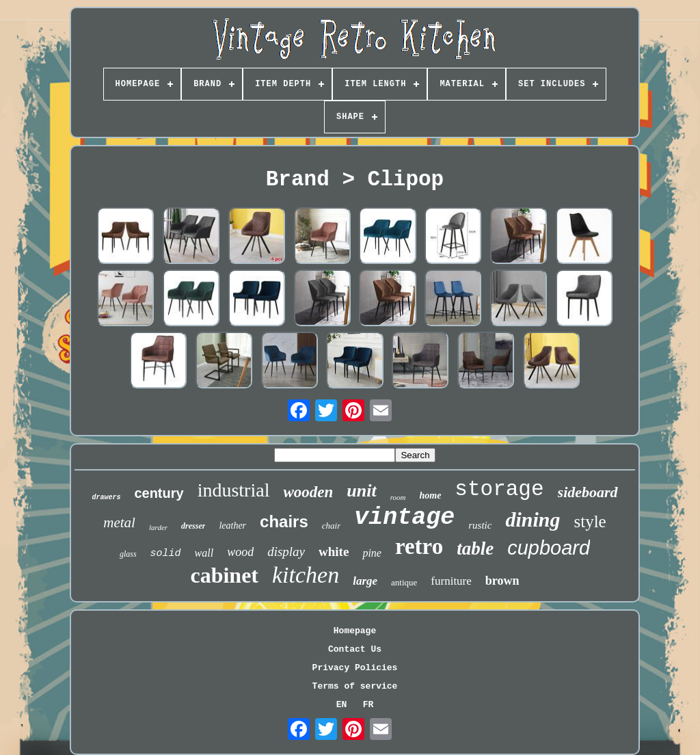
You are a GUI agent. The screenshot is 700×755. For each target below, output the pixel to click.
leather (232, 526)
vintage (404, 518)
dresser (193, 526)
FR (368, 705)
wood (240, 552)
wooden (308, 492)
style (590, 521)
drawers (106, 498)
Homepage (355, 631)
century (159, 493)
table (475, 548)
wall (204, 553)
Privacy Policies (355, 668)
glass (128, 554)
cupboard (549, 548)
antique (404, 582)
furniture (451, 581)
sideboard (588, 492)
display (286, 552)
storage (499, 489)
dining (533, 519)
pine (372, 553)
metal (119, 522)
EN (342, 705)
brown (502, 581)
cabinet (224, 575)
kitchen (306, 575)
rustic (480, 525)
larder (158, 527)
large (365, 581)
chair (331, 526)
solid (166, 554)
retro (419, 546)
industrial (234, 490)
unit (361, 491)
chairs (284, 521)
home (430, 495)
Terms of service (355, 686)
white (334, 552)
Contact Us (355, 649)
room (398, 497)
